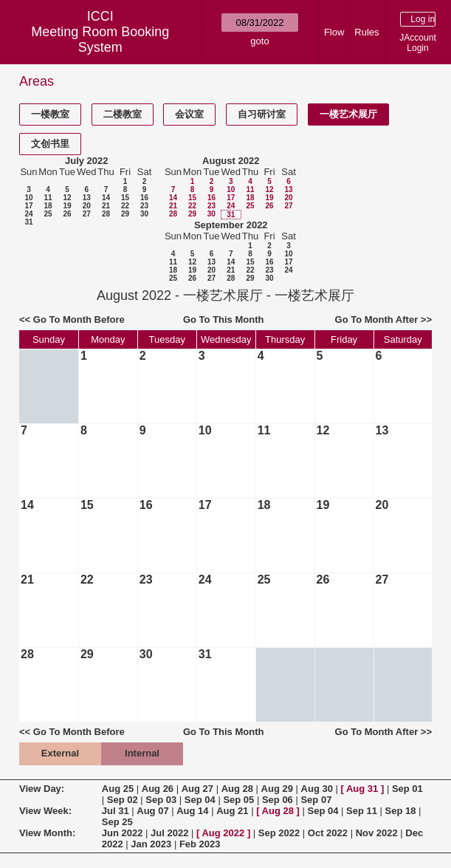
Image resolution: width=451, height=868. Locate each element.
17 (28, 206)
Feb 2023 (200, 844)
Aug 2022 (223, 833)
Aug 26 (158, 789)
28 (106, 214)
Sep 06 (278, 800)
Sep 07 (316, 800)
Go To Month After (377, 319)
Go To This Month (224, 319)
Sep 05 (238, 800)
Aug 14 (192, 811)
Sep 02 (123, 800)
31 (28, 222)
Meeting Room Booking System (100, 40)
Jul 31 (116, 811)
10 (28, 198)
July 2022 (87, 161)
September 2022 (231, 225)
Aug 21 (232, 811)
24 (28, 214)
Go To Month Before (79, 319)
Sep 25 (117, 822)
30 (144, 214)
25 (48, 214)
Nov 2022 (377, 833)
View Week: (45, 811)
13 (87, 198)
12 (67, 198)
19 (67, 206)
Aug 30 (317, 789)
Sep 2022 (279, 833)
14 (106, 198)
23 (144, 206)
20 (87, 206)
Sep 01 (407, 789)
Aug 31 (362, 789)
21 (106, 206)
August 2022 (231, 161)
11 (48, 198)
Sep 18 (401, 811)
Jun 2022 (123, 833)
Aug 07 (152, 811)
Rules (366, 32)
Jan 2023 (151, 844)
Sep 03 (161, 800)
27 (87, 214)
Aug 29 (277, 789)
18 (48, 206)
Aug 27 (197, 789)
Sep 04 (200, 800)
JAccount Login (417, 43)
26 (67, 214)
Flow (334, 32)
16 (144, 198)
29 (125, 214)
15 (125, 198)
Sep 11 (362, 811)
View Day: (42, 789)
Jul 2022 (169, 833)
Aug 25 (118, 789)
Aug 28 (237, 789)
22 (125, 206)
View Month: (47, 833)
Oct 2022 (328, 833)
